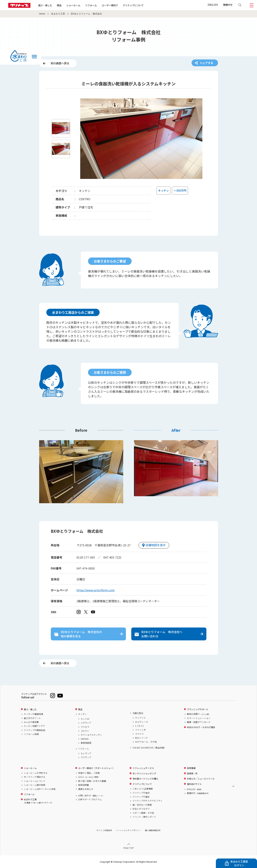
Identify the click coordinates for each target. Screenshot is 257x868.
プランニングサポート (198, 709)
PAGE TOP (129, 848)
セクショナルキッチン (91, 735)
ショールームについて (35, 781)
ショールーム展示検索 (35, 785)
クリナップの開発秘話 (35, 730)
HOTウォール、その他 (146, 742)
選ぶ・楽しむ (45, 5)
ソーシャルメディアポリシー (129, 830)
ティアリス (140, 718)
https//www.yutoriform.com (96, 590)
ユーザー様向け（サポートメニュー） (96, 768)
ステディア (86, 723)
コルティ (85, 731)
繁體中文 (228, 5)
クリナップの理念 (141, 793)
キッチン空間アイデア (34, 726)
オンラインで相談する (35, 777)
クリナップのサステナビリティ (147, 801)
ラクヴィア (86, 757)
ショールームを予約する (36, 773)
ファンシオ (140, 730)
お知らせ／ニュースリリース (201, 779)
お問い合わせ (91, 795)
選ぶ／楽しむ (30, 709)
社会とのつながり (141, 809)
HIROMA (85, 739)
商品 (80, 709)
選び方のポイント (32, 718)
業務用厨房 (86, 743)
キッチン (82, 714)
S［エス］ (140, 726)
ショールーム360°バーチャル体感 (40, 789)
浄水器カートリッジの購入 (145, 779)
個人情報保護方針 (153, 830)
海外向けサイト (194, 784)
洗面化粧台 (138, 713)
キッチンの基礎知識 (33, 714)
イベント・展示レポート (144, 817)
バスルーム (84, 749)
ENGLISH (213, 5)
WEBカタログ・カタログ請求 (201, 727)
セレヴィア (86, 753)
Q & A (89, 777)
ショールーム (73, 5)
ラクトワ (139, 734)
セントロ (85, 719)
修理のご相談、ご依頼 (89, 773)
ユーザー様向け (110, 5)
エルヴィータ (141, 722)
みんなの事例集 (31, 722)
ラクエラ (85, 727)
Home (42, 14)
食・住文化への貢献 (142, 805)
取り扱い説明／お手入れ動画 (92, 781)
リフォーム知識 (31, 734)
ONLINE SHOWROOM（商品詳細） (149, 748)
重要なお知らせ (86, 789)
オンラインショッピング (144, 773)
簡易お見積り (199, 714)
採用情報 (191, 768)
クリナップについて (133, 5)
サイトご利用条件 (104, 830)
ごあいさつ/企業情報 (143, 789)
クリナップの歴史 (141, 797)
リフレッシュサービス (143, 768)
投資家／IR (192, 773)
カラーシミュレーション (199, 718)
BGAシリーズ (141, 738)
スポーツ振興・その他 (143, 813)
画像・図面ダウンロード (199, 722)
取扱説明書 (84, 785)
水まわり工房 (58, 14)
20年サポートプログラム (90, 799)
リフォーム (91, 5)
